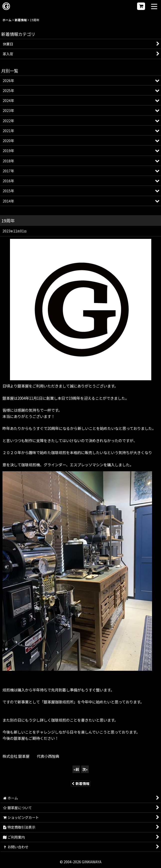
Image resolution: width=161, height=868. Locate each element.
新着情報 (81, 783)
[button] (154, 7)
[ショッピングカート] (141, 6)
